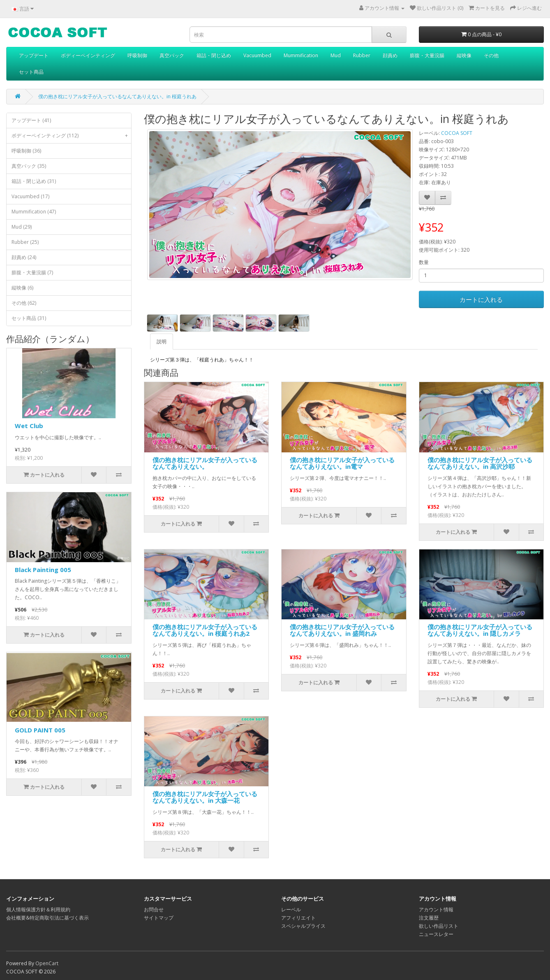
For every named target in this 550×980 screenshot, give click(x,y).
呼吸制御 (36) (26, 151)
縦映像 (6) (22, 288)
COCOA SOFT (457, 133)
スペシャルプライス (303, 926)
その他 (491, 55)
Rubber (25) (25, 242)
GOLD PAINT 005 (40, 730)
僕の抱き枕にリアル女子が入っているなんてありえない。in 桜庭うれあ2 (205, 630)
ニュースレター (436, 934)
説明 (162, 342)
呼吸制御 (137, 55)
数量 (424, 262)
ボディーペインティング (88, 55)
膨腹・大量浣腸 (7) (32, 272)
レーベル (291, 909)
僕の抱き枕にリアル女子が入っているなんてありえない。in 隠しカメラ (480, 630)
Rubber (362, 55)
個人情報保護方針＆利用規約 (38, 909)
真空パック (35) (29, 166)
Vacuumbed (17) (30, 196)
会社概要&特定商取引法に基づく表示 (47, 918)
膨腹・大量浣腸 (427, 55)
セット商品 (31, 72)
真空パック (172, 55)
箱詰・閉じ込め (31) (34, 181)
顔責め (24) (24, 257)
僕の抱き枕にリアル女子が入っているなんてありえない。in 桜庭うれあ (117, 96)
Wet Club (29, 426)
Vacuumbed (257, 55)
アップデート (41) (31, 120)
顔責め (390, 55)
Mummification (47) (34, 212)
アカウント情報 (436, 909)
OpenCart (47, 963)
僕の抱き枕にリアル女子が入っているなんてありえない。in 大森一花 (205, 797)
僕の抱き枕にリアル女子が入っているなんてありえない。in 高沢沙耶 (480, 463)
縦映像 (464, 55)
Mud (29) (22, 227)
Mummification (301, 55)
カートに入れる (481, 299)
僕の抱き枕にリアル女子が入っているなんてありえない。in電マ (342, 463)
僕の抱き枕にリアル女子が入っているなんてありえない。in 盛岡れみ (342, 630)
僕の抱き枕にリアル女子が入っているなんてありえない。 (205, 463)
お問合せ (154, 909)
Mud (336, 55)
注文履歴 (429, 918)
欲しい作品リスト (439, 926)
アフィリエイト (298, 918)
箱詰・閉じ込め (214, 55)
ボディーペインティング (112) (71, 136)
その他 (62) (24, 303)
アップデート (34, 55)
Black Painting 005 (43, 570)
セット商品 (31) (29, 318)
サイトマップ (159, 918)
